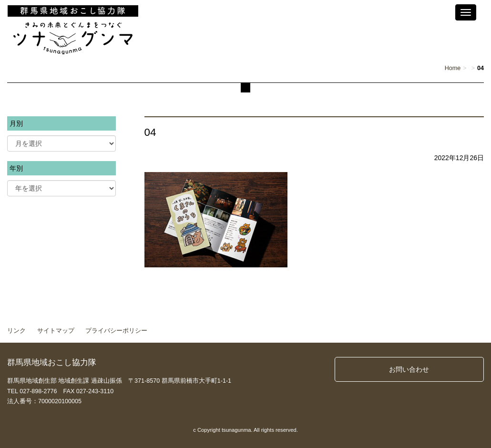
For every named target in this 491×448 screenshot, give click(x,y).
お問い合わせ (409, 369)
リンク (16, 331)
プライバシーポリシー (116, 331)
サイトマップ (56, 331)
